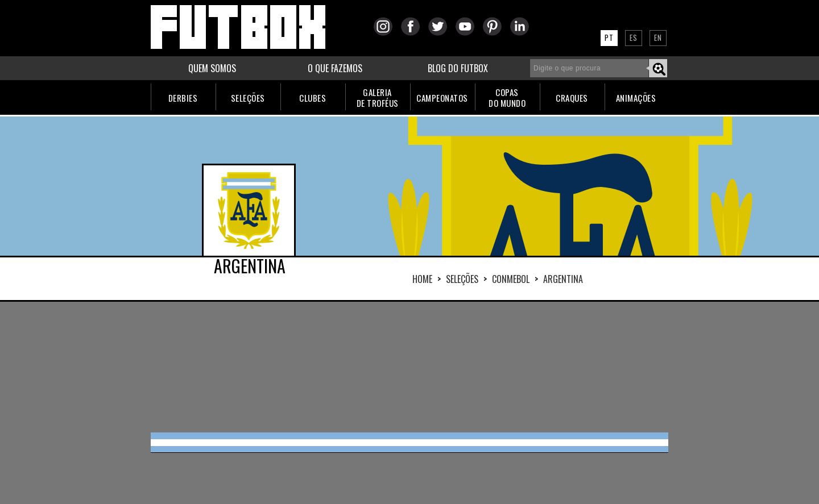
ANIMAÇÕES (636, 98)
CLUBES (313, 98)
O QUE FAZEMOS (335, 68)
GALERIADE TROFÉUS (378, 97)
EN (658, 38)
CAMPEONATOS (442, 98)
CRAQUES (572, 98)
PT (609, 38)
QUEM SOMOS (212, 68)
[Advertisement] (409, 367)
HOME (422, 279)
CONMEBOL (511, 279)
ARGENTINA (563, 279)
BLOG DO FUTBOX (458, 68)
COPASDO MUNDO (507, 97)
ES (634, 38)
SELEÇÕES (248, 98)
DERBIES (183, 98)
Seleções (462, 279)
